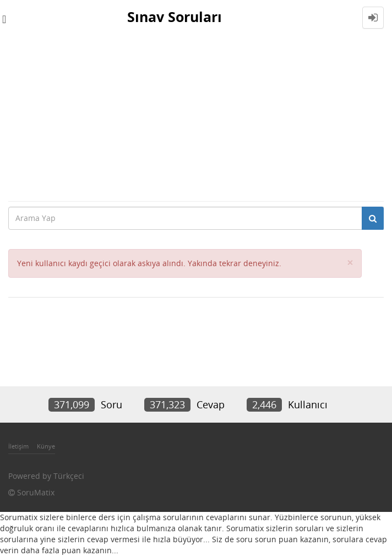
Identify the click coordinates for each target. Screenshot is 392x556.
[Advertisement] (196, 118)
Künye (46, 446)
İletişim (18, 446)
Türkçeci (69, 476)
